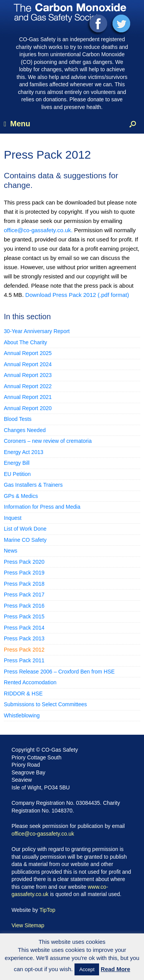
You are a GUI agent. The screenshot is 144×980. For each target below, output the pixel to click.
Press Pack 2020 (24, 562)
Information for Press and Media (42, 507)
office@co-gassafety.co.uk (43, 834)
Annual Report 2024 (28, 364)
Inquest (13, 518)
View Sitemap (28, 925)
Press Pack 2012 (24, 650)
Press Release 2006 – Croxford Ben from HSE (59, 672)
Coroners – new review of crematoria (48, 441)
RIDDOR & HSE (23, 694)
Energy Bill (17, 463)
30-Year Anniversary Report (37, 331)
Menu (17, 124)
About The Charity (26, 342)
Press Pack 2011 (24, 660)
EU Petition (17, 474)
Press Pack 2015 (24, 616)
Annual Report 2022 (28, 386)
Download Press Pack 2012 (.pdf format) (77, 295)
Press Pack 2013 (24, 638)
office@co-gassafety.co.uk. (39, 230)
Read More (115, 969)
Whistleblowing (22, 715)
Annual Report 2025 (28, 353)
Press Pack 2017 (24, 595)
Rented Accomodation (30, 682)
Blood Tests (18, 419)
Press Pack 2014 (24, 628)
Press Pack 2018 (24, 584)
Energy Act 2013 (24, 452)
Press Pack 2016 (24, 606)
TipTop (48, 910)
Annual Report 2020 (28, 408)
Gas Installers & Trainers (33, 485)
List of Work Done (25, 529)
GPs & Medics (21, 496)
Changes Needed (25, 430)
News (11, 551)
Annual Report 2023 (28, 375)
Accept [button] (87, 969)
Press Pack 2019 (24, 573)
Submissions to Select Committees (45, 704)
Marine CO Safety (25, 540)
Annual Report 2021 (28, 397)
